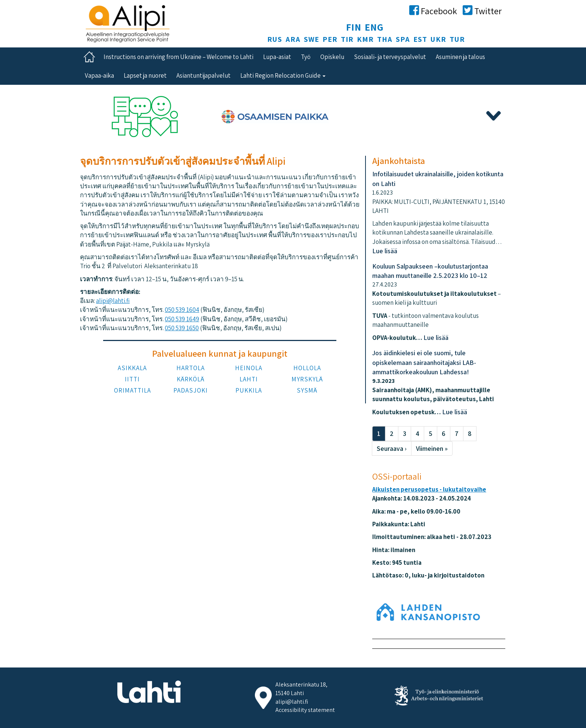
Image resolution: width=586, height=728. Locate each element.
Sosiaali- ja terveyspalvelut (390, 57)
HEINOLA (249, 368)
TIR (347, 39)
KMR (365, 39)
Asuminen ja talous (460, 57)
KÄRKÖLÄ (191, 379)
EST (420, 39)
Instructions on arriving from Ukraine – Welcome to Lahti (178, 57)
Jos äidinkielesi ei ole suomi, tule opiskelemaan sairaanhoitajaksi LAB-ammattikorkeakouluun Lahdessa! (424, 362)
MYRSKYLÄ (307, 379)
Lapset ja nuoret (145, 75)
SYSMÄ (307, 390)
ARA (293, 39)
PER (330, 39)
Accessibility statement (305, 710)
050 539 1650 (182, 328)
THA (385, 39)
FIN (354, 27)
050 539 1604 (182, 310)
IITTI (132, 379)
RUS (275, 39)
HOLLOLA (307, 368)
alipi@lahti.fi (113, 301)
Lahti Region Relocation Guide (283, 75)
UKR (438, 39)
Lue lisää (385, 251)
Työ (306, 57)
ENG (374, 27)
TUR (457, 39)
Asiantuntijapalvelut (203, 75)
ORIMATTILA (132, 390)
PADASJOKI (191, 390)
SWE (311, 39)
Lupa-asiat (277, 57)
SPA (403, 39)
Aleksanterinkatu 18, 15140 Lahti (301, 689)
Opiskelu (332, 57)
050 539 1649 (182, 319)
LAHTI (249, 379)
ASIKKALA (132, 368)
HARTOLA (191, 368)
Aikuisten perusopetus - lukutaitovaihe (429, 489)
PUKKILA (249, 390)
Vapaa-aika (99, 75)
